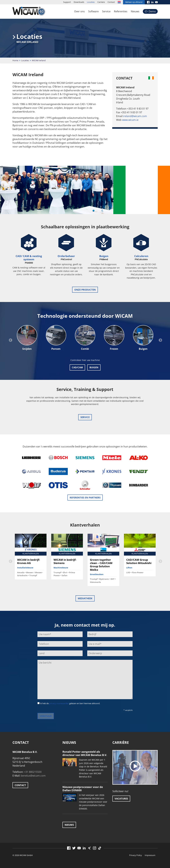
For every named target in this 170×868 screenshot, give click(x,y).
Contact (111, 2)
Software (93, 11)
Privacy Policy (136, 855)
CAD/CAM (77, 367)
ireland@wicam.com (135, 116)
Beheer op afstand (134, 2)
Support (67, 2)
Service (106, 11)
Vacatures (121, 799)
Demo (152, 11)
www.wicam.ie (130, 120)
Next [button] (160, 340)
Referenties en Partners (85, 498)
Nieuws (135, 11)
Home (15, 60)
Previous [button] (10, 340)
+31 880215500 (33, 772)
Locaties (91, 2)
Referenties (121, 11)
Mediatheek (85, 598)
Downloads (79, 2)
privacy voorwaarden (59, 703)
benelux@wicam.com (33, 776)
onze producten (85, 290)
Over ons (79, 11)
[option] (27, 338)
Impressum (150, 855)
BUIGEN (94, 367)
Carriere (101, 2)
